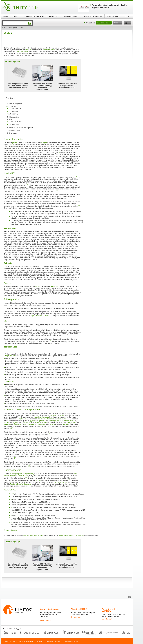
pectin (47, 316)
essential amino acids (41, 417)
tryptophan (22, 419)
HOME (6, 16)
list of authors (80, 536)
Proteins (14, 530)
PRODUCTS (54, 16)
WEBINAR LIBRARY (71, 16)
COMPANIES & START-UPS (34, 16)
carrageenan (39, 316)
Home (4, 28)
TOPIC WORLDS (113, 16)
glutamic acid (68, 421)
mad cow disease (61, 482)
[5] (51, 341)
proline (62, 415)
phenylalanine (71, 423)
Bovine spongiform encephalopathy (22, 474)
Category (7, 530)
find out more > (45, 621)
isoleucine (43, 419)
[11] (70, 480)
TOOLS (127, 16)
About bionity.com (49, 609)
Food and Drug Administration (21, 484)
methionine (62, 419)
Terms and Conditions (53, 641)
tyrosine (65, 424)
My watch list (90, 23)
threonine (51, 419)
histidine (52, 424)
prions (38, 480)
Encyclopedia (12, 28)
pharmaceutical (22, 52)
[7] (49, 434)
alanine (7, 423)
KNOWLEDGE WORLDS (93, 16)
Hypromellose (10, 356)
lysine (37, 423)
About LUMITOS (79, 609)
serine (44, 423)
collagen (28, 50)
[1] (59, 152)
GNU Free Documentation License (33, 536)
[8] (15, 458)
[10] (26, 477)
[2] (76, 177)
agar (33, 316)
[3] (28, 185)
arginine (16, 423)
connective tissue (49, 50)
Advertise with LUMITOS (109, 610)
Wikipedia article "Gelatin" (66, 536)
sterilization (55, 286)
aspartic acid (26, 423)
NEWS (16, 16)
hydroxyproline (54, 421)
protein (15, 143)
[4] (57, 191)
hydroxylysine (29, 424)
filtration (38, 286)
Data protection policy (71, 641)
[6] (12, 428)
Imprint (39, 641)
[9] (29, 466)
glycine (54, 415)
